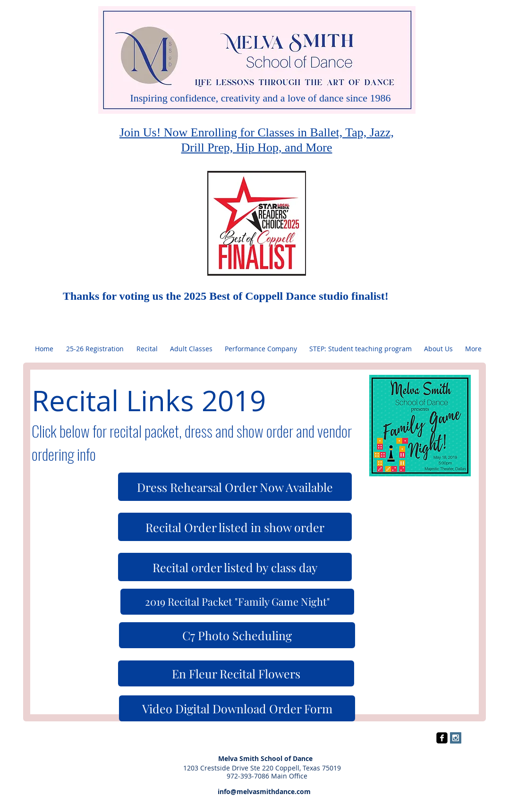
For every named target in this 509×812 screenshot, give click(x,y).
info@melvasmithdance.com (255, 791)
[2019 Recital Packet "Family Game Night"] (237, 602)
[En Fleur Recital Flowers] (236, 673)
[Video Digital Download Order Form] (237, 708)
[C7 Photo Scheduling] (237, 635)
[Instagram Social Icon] (456, 738)
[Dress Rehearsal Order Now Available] (235, 487)
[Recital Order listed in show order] (235, 527)
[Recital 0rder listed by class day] (235, 567)
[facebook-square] (442, 738)
